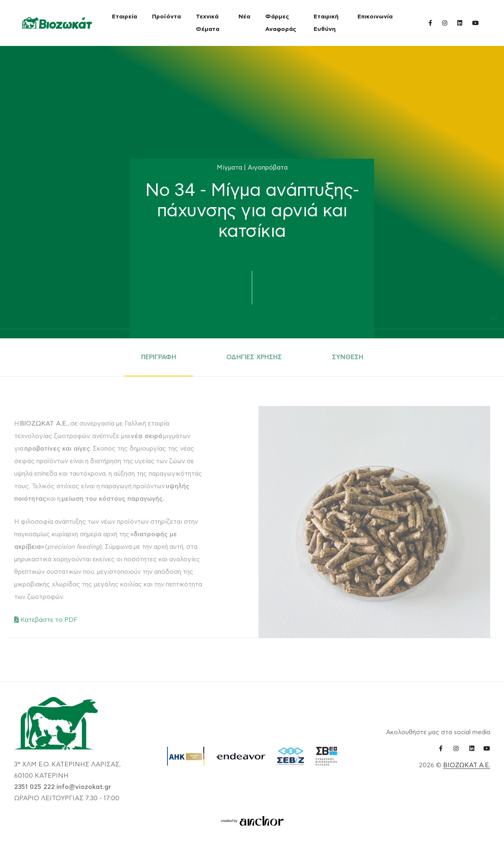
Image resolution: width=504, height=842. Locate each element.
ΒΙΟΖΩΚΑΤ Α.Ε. (467, 765)
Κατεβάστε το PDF (46, 620)
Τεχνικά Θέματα (208, 23)
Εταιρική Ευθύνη (326, 23)
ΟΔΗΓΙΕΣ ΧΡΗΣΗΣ (254, 357)
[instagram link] (445, 23)
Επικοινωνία (375, 17)
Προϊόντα (166, 17)
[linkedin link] (460, 23)
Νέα (244, 17)
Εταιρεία (124, 17)
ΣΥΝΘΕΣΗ (348, 357)
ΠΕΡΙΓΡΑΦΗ (159, 357)
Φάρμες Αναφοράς (281, 23)
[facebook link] (430, 23)
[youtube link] (476, 23)
